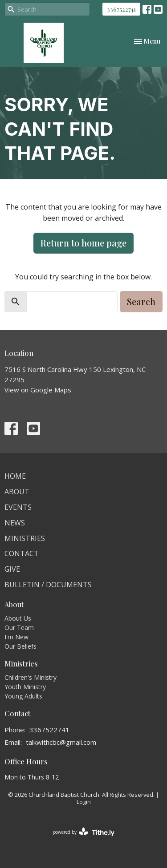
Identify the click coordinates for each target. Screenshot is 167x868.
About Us (18, 618)
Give (12, 569)
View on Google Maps (38, 390)
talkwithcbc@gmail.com (61, 742)
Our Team (19, 628)
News (15, 523)
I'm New (16, 637)
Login (84, 802)
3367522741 (121, 9)
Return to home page (83, 243)
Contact (22, 553)
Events (18, 507)
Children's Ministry (31, 677)
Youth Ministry (25, 687)
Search (141, 301)
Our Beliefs (20, 646)
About (17, 492)
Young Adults (23, 696)
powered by (84, 832)
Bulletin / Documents (48, 585)
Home (15, 476)
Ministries (25, 538)
